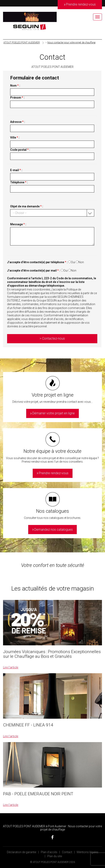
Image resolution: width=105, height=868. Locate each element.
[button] (52, 213)
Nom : (15, 86)
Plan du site (55, 856)
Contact (67, 852)
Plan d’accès (49, 852)
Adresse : (18, 122)
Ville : (15, 138)
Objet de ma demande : (27, 206)
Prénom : (17, 98)
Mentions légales (88, 852)
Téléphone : (19, 182)
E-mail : (16, 170)
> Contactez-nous (52, 338)
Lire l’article (11, 667)
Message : (18, 224)
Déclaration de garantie (22, 852)
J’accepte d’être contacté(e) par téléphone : (37, 262)
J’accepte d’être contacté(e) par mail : (34, 271)
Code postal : (20, 150)
